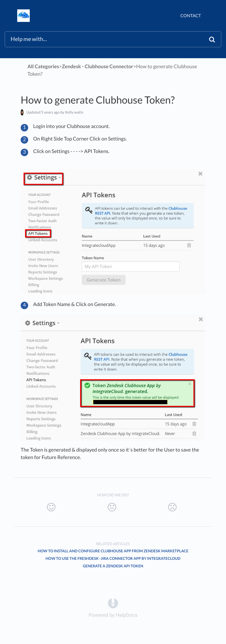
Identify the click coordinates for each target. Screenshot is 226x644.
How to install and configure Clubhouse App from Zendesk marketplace (113, 551)
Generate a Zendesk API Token (113, 566)
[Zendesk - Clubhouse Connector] (98, 66)
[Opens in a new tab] (113, 603)
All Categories (43, 66)
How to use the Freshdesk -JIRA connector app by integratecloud (113, 558)
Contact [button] (191, 15)
